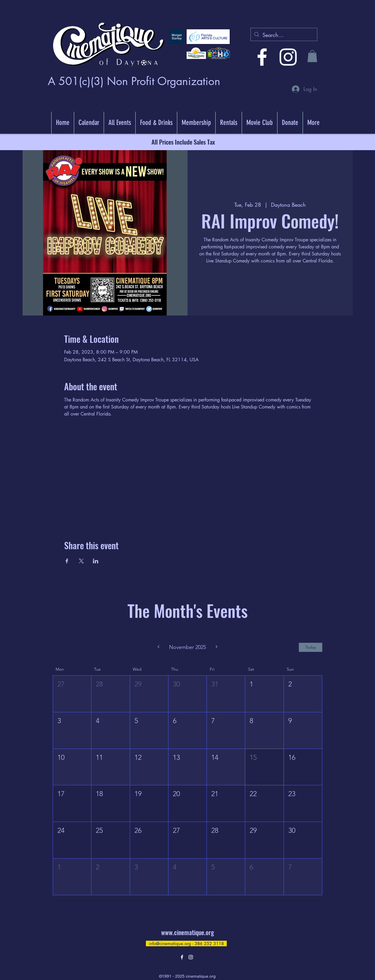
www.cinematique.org (187, 932)
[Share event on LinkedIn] (96, 561)
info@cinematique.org (170, 943)
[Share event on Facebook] (67, 561)
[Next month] (217, 647)
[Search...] (284, 35)
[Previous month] (158, 647)
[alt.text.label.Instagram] (288, 57)
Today (311, 647)
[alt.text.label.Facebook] (262, 57)
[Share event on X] (81, 561)
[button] (312, 56)
